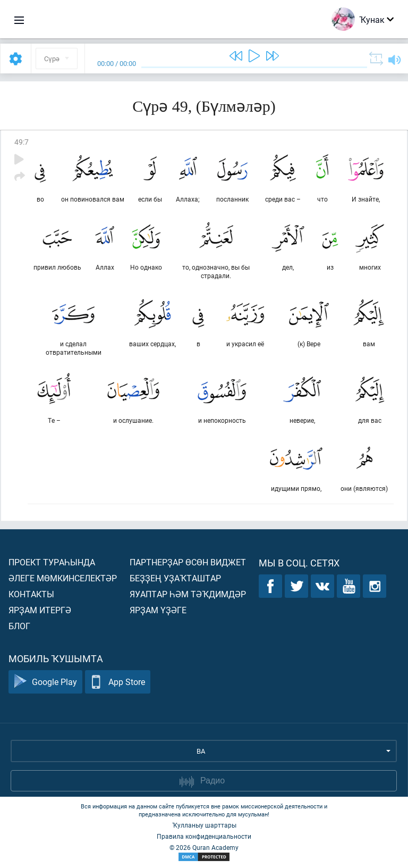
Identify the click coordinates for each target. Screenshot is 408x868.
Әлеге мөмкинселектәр (63, 578)
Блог (19, 626)
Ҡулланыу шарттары (204, 825)
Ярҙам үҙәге (158, 610)
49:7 (22, 142)
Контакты (31, 594)
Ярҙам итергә (40, 610)
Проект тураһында (52, 562)
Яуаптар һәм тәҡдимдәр (188, 594)
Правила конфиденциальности (204, 836)
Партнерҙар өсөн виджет (188, 562)
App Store (118, 682)
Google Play (45, 682)
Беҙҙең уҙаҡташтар (175, 578)
